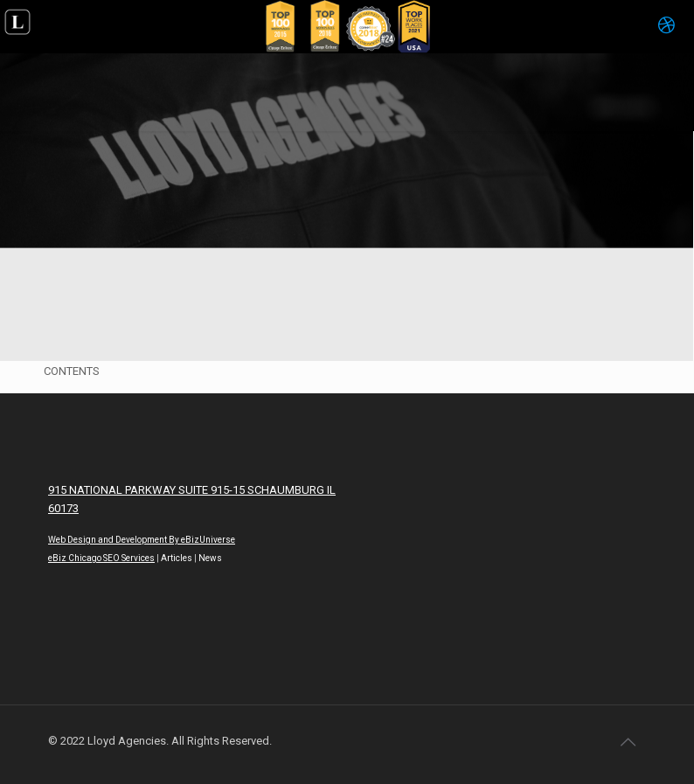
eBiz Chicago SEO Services (101, 558)
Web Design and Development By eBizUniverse (142, 540)
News (210, 558)
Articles (177, 558)
